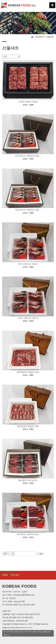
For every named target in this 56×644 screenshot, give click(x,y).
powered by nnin (27, 628)
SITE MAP (15, 575)
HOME (5, 575)
